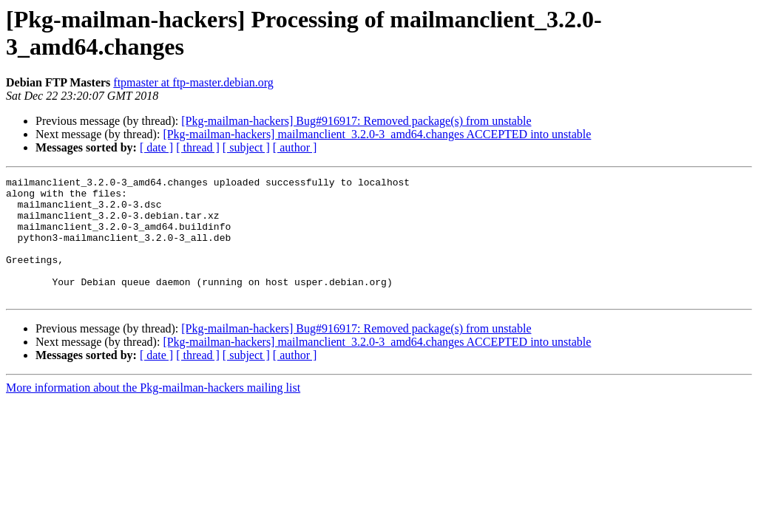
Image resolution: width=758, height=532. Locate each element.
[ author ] (295, 147)
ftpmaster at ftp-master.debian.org (193, 82)
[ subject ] (246, 147)
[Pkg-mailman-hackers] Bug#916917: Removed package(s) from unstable (356, 121)
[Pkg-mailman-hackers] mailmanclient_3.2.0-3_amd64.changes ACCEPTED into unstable (377, 134)
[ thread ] (198, 147)
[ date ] (156, 147)
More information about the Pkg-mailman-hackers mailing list (153, 412)
